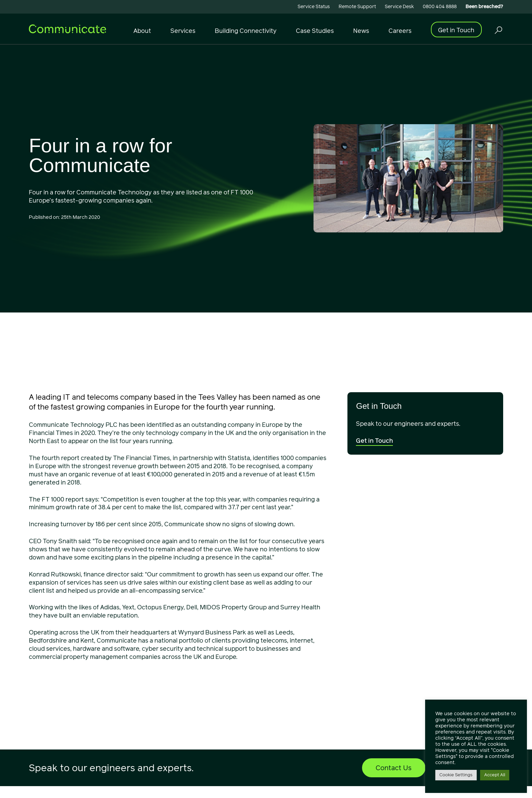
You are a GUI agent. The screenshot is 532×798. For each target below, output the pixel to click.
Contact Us (394, 768)
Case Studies (315, 31)
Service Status (314, 7)
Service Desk (399, 7)
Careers (400, 31)
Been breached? (484, 7)
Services (183, 31)
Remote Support (357, 7)
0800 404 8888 (440, 7)
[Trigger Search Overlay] (498, 30)
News (361, 31)
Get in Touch (456, 30)
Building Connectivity (246, 31)
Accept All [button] (495, 775)
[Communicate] (68, 28)
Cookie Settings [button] (456, 775)
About (142, 31)
